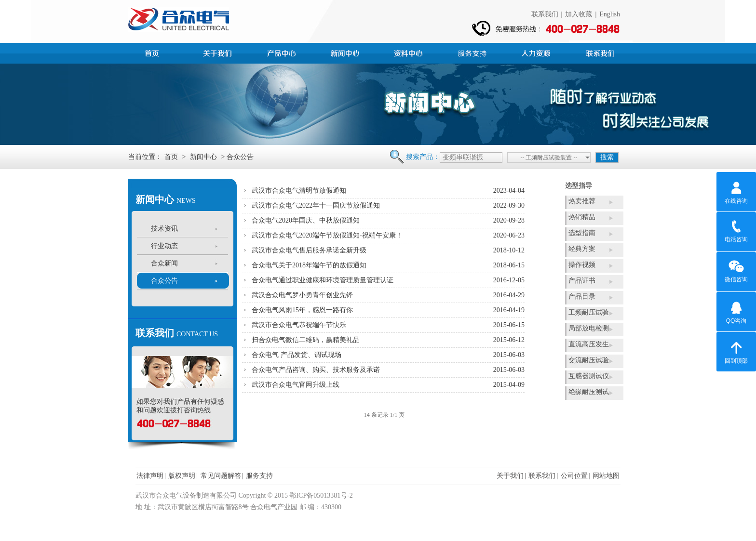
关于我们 (510, 476)
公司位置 (574, 476)
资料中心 (410, 52)
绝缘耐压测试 (589, 392)
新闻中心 (346, 52)
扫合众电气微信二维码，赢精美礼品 (306, 340)
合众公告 (164, 281)
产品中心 (283, 52)
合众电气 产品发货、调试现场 (297, 355)
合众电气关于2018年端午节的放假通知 (309, 265)
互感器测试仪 (589, 376)
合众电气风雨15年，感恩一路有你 (302, 310)
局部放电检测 (589, 328)
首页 (155, 52)
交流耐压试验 (589, 360)
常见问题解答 (221, 476)
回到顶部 (736, 351)
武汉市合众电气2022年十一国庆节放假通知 (316, 205)
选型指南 (582, 233)
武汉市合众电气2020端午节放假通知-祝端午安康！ (327, 235)
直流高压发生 (589, 344)
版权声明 (182, 476)
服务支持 (473, 52)
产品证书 (582, 281)
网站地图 (606, 476)
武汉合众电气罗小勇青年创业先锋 (302, 295)
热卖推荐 (582, 201)
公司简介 (219, 52)
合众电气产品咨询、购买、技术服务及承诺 (316, 370)
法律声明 (150, 476)
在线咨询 (736, 191)
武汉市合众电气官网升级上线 (296, 385)
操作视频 (582, 265)
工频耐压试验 (589, 312)
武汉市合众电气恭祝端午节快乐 (299, 325)
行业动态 (164, 246)
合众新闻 (164, 263)
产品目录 (582, 297)
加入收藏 (579, 14)
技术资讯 (164, 229)
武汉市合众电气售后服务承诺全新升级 (309, 250)
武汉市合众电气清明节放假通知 (299, 191)
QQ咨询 (736, 311)
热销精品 (582, 217)
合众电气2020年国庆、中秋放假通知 (306, 220)
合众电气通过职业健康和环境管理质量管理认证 (323, 280)
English (610, 14)
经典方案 (582, 249)
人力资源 (537, 52)
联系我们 (545, 14)
